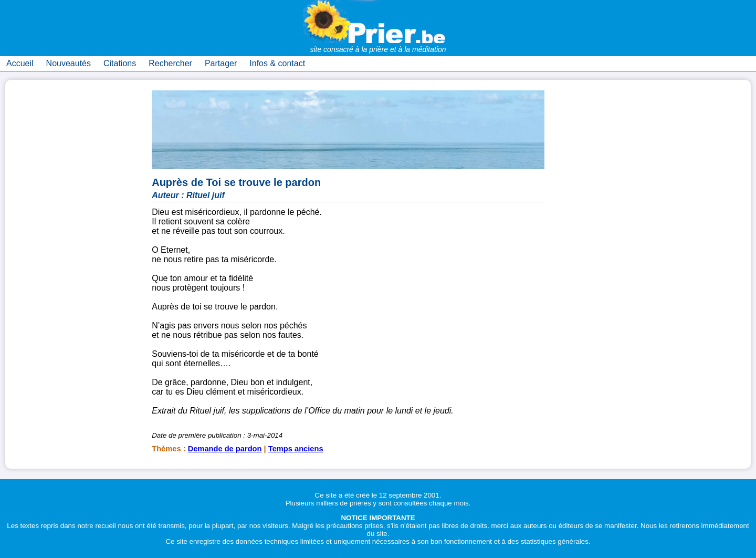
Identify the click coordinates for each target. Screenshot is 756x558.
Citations (120, 63)
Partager (221, 63)
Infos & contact (277, 63)
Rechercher (170, 63)
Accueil (20, 63)
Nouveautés (69, 63)
